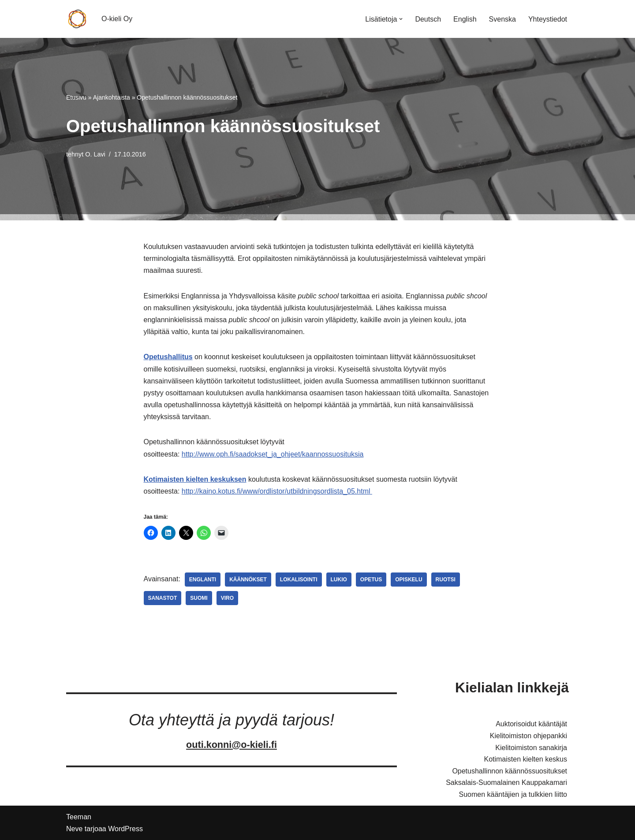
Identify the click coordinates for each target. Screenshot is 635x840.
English (465, 19)
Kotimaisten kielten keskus (525, 759)
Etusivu (76, 97)
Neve (74, 829)
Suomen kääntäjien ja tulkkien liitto (513, 794)
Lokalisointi (299, 580)
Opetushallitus (168, 357)
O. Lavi (95, 154)
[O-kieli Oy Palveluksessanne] (77, 19)
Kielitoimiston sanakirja (531, 748)
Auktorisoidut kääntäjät (531, 724)
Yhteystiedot (548, 19)
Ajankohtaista (112, 97)
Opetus (371, 580)
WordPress (125, 829)
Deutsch (428, 19)
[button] (401, 19)
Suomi (199, 598)
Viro (227, 598)
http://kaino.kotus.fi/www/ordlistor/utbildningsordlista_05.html (277, 491)
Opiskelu (409, 580)
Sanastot (163, 598)
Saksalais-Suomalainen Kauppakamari (506, 782)
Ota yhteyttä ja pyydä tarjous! (232, 720)
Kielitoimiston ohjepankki (529, 736)
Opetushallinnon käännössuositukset (510, 771)
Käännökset (248, 580)
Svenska (502, 19)
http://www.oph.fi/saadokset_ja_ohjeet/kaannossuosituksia (273, 454)
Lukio (339, 580)
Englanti (203, 580)
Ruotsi (446, 580)
